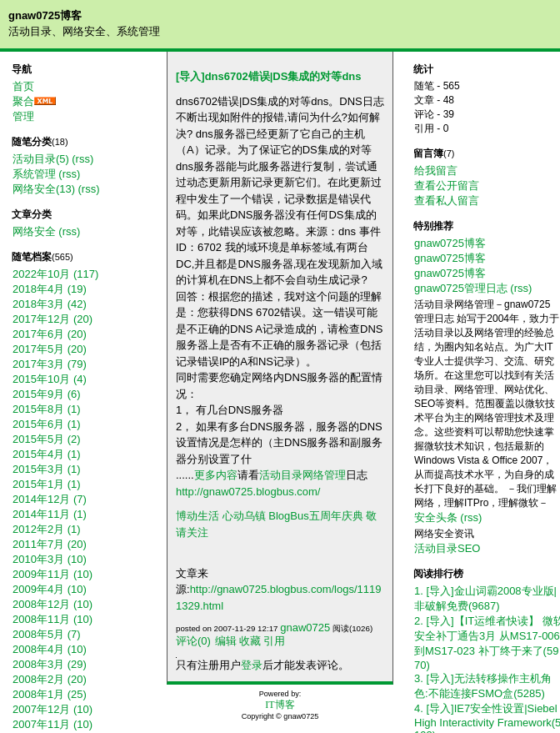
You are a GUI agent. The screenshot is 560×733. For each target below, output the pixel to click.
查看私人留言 (447, 201)
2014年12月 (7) (50, 499)
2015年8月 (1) (47, 409)
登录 (252, 665)
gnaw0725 (305, 628)
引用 (274, 641)
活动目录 (281, 475)
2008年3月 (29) (50, 664)
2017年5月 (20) (50, 349)
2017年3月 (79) (50, 364)
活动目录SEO (447, 548)
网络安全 (34, 231)
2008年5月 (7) (47, 634)
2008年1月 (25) (50, 694)
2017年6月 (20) (50, 334)
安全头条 (436, 517)
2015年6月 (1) (47, 424)
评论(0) (193, 641)
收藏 (250, 641)
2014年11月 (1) (50, 514)
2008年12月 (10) (52, 604)
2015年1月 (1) (47, 484)
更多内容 (216, 475)
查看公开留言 (447, 186)
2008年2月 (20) (50, 679)
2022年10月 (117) (55, 274)
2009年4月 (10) (50, 589)
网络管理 (324, 475)
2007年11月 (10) (52, 724)
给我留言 (436, 171)
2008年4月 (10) (50, 649)
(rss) (82, 159)
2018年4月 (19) (50, 289)
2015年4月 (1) (47, 454)
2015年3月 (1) (47, 469)
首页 (23, 86)
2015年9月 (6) (47, 394)
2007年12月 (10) (52, 709)
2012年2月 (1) (47, 529)
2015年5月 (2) (47, 439)
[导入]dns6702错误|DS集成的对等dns (269, 76)
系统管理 (34, 174)
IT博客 (280, 705)
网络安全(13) (44, 189)
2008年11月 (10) (52, 619)
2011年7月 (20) (50, 544)
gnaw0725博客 (45, 15)
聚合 (23, 101)
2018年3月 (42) (50, 304)
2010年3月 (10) (50, 559)
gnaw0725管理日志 (461, 288)
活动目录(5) (41, 159)
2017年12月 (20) (52, 319)
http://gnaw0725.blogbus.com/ (248, 492)
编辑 (226, 641)
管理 (23, 116)
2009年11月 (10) (52, 574)
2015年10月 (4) (50, 379)
